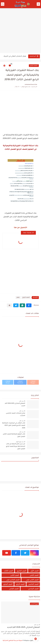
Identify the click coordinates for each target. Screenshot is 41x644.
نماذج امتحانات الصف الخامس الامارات (16, 414)
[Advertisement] (20, 31)
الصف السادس (33, 589)
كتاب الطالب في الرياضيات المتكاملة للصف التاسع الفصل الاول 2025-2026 (14, 426)
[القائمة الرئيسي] (38, 4)
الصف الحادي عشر (13, 580)
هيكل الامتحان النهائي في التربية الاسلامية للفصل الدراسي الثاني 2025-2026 (14, 56)
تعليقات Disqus (8, 382)
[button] (29, 305)
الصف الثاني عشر (32, 580)
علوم (18, 297)
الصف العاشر (14, 589)
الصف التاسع (22, 571)
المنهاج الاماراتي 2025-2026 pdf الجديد (15, 405)
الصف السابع (8, 584)
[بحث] (3, 4)
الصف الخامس (33, 584)
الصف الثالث (8, 571)
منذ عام (21, 401)
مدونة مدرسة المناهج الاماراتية (13, 641)
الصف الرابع (34, 66)
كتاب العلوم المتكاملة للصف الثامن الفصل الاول (14, 435)
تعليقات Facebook (20, 382)
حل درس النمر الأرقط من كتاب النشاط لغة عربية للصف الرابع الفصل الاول (16, 446)
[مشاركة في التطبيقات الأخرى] (9, 305)
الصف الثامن (34, 575)
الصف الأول (34, 571)
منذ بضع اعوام (20, 442)
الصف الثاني (15, 575)
